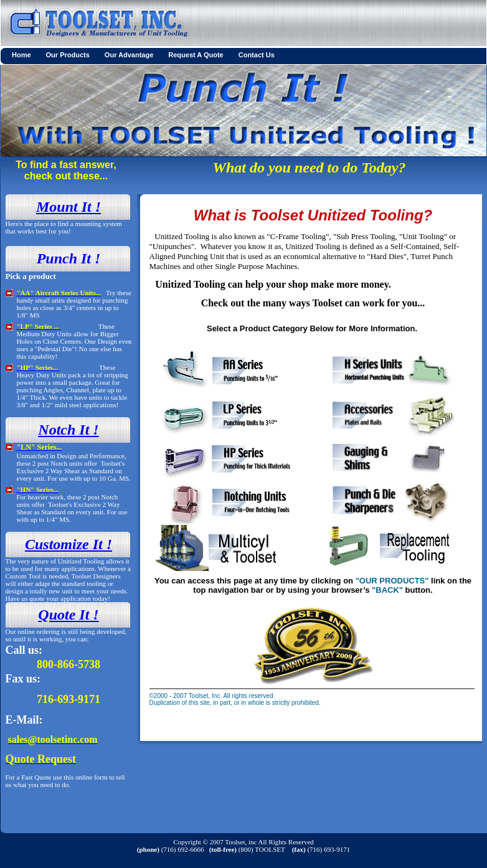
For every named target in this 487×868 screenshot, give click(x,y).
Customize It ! (69, 544)
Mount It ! (69, 207)
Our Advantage (129, 55)
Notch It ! (68, 430)
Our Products (68, 55)
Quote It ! (68, 615)
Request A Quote (196, 55)
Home (21, 55)
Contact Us (257, 55)
